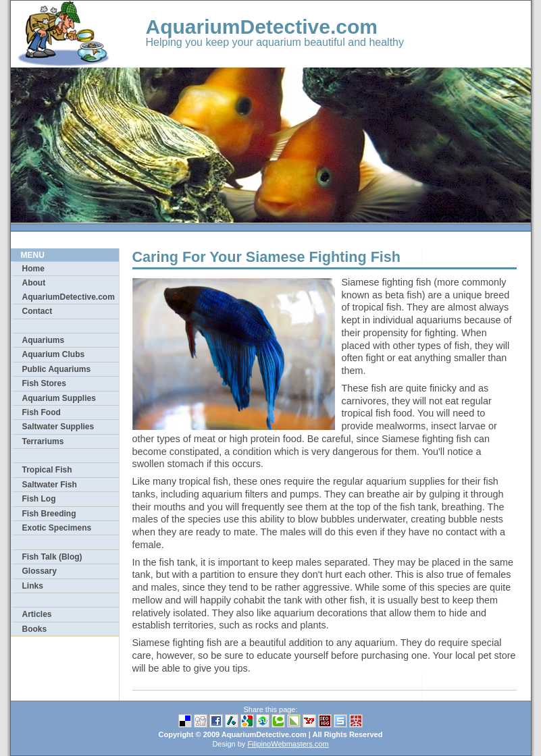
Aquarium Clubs (54, 354)
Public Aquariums (57, 369)
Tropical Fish (47, 470)
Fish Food (42, 412)
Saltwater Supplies (58, 427)
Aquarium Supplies (59, 398)
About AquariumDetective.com (69, 290)
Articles (37, 614)
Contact (37, 311)
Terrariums (43, 441)
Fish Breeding (49, 514)
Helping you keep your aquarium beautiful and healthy (275, 42)
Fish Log (39, 499)
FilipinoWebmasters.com (288, 744)
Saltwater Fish (50, 485)
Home (33, 269)
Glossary (40, 571)
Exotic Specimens (57, 528)
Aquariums (44, 340)
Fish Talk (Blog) (52, 557)
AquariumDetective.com (262, 27)
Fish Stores (44, 383)
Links (33, 586)
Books (35, 629)
